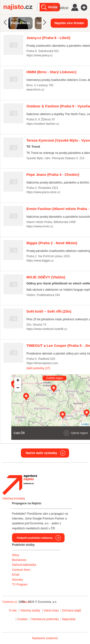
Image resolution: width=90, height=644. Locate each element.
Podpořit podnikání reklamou (35, 538)
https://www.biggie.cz (40, 261)
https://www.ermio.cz (40, 226)
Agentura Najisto (20, 485)
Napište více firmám (69, 23)
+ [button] (18, 381)
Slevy (15, 555)
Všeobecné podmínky (45, 619)
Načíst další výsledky (41, 453)
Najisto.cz (20, 7)
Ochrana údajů (72, 611)
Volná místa (51, 611)
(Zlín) (49, 311)
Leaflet (85, 424)
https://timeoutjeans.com (42, 363)
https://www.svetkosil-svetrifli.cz (47, 329)
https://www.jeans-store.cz (43, 192)
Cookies (22, 619)
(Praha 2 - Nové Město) (52, 243)
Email (16, 575)
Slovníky (17, 580)
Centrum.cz (10, 602)
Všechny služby (31, 611)
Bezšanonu (19, 560)
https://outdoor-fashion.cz (43, 124)
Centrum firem (21, 570)
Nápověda (69, 619)
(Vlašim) (46, 277)
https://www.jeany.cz (39, 55)
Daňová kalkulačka (24, 565)
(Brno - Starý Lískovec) (51, 72)
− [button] (18, 388)
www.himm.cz (35, 90)
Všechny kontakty (14, 499)
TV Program (20, 585)
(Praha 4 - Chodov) (53, 174)
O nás (13, 611)
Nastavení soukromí (45, 638)
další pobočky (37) (38, 368)
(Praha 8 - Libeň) (48, 38)
